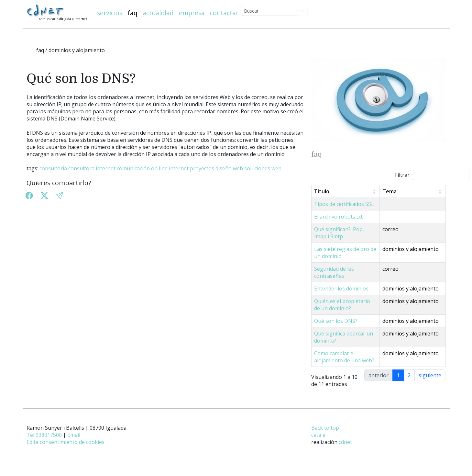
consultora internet (92, 168)
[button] (60, 196)
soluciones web (263, 168)
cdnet (345, 449)
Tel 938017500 (44, 442)
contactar (224, 13)
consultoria (53, 168)
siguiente (430, 382)
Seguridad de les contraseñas (350, 269)
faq (132, 13)
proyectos (202, 168)
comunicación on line (142, 168)
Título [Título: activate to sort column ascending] (322, 191)
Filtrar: (432, 175)
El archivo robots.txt (338, 217)
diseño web (229, 168)
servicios (110, 13)
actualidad (158, 13)
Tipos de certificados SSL (344, 204)
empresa (192, 13)
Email (74, 442)
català (318, 442)
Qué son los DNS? (336, 321)
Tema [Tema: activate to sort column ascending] (403, 191)
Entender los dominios (341, 281)
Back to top (325, 435)
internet (179, 168)
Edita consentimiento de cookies (66, 449)
